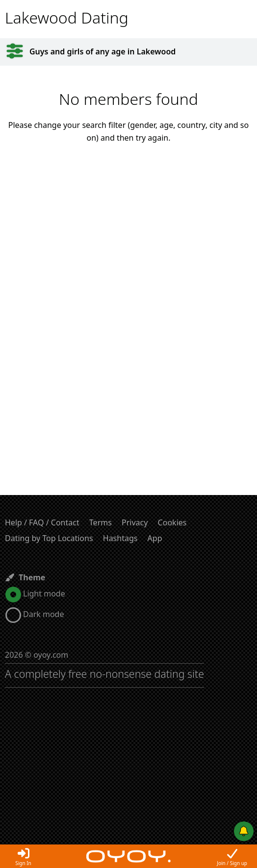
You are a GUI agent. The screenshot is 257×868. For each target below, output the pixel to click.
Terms (101, 522)
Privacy (135, 522)
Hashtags (120, 538)
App (155, 538)
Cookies (172, 522)
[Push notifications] (244, 831)
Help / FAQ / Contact (42, 522)
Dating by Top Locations (49, 538)
